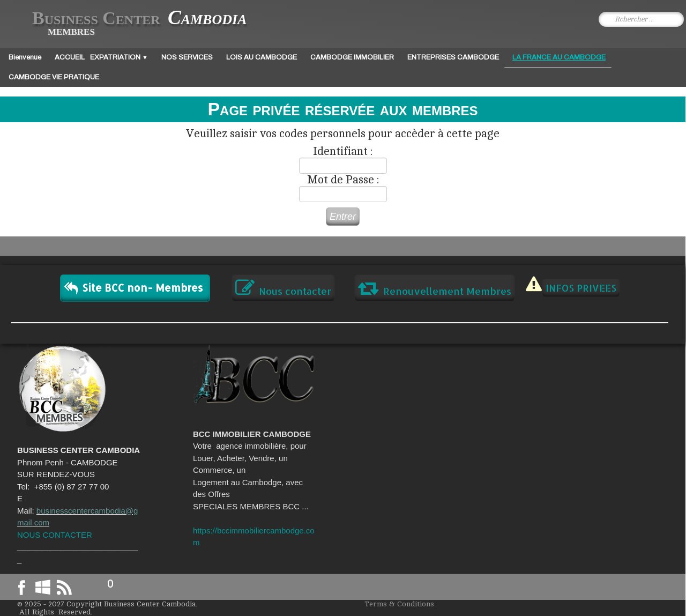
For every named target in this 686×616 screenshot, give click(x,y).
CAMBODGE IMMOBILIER (352, 57)
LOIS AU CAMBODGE (262, 57)
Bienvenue (25, 57)
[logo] (131, 24)
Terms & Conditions (399, 604)
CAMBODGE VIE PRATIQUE (54, 77)
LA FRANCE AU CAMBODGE (559, 57)
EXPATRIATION (119, 57)
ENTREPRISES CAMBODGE (453, 57)
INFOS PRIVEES (581, 288)
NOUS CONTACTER (55, 535)
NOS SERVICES (187, 57)
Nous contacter (283, 288)
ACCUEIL (70, 57)
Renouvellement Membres (435, 288)
